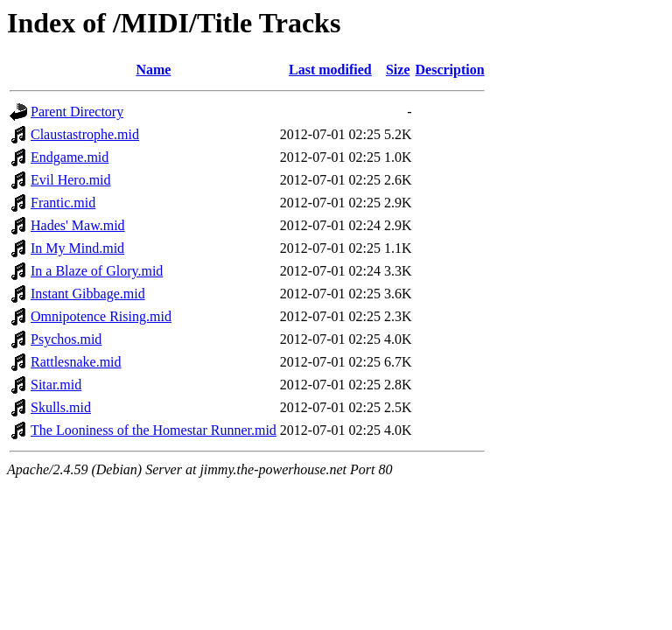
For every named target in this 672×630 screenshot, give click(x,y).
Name (153, 70)
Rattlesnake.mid (76, 362)
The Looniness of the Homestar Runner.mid (154, 430)
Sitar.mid (56, 385)
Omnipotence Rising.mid (101, 316)
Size (398, 70)
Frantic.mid (63, 203)
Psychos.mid (66, 339)
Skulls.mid (61, 407)
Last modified (330, 70)
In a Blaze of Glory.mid (97, 271)
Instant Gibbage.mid (88, 294)
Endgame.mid (70, 157)
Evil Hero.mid (71, 180)
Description (450, 70)
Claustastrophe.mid (85, 134)
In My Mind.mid (77, 248)
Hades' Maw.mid (78, 225)
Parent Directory (77, 112)
